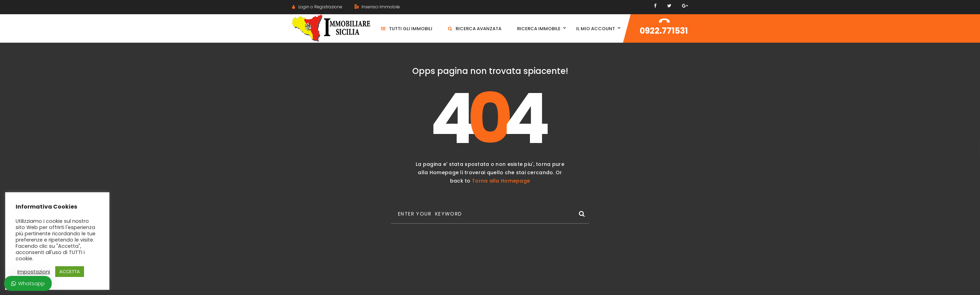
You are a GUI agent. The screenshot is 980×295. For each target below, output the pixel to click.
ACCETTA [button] (70, 272)
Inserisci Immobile (377, 7)
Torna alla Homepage (501, 181)
